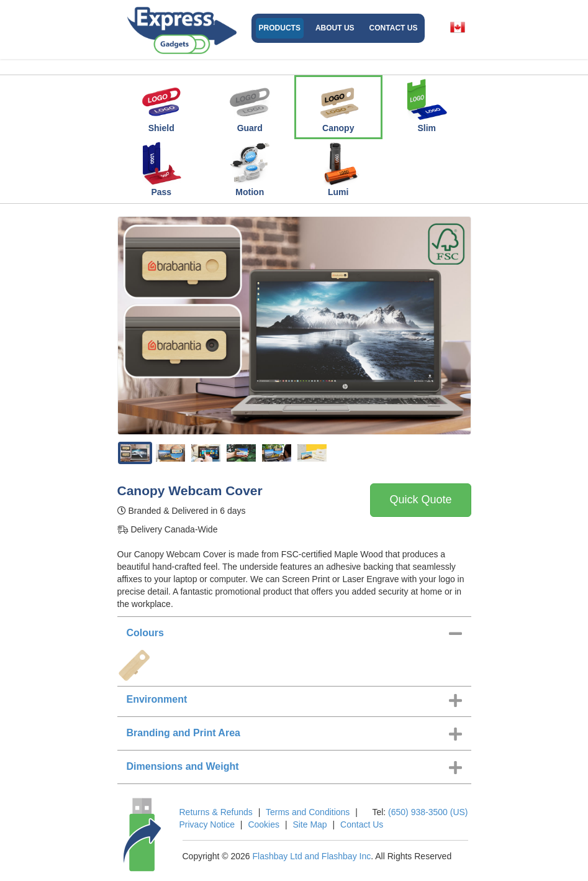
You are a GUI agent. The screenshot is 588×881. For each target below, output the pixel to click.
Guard (250, 105)
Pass (161, 169)
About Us (335, 28)
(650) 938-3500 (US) (428, 812)
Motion (250, 169)
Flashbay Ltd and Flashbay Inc (312, 856)
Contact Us (394, 28)
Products (280, 28)
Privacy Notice (207, 824)
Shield (161, 105)
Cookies (264, 824)
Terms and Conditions (308, 812)
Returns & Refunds (216, 812)
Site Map (310, 824)
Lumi (338, 169)
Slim (427, 105)
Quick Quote (420, 500)
